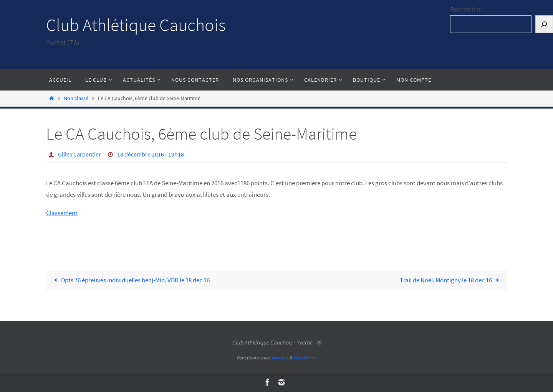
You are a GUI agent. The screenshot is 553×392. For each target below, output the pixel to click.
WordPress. (305, 358)
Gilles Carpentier (79, 154)
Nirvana (280, 358)
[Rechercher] (544, 24)
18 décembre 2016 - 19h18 (151, 154)
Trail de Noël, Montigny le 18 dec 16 (451, 280)
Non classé (76, 98)
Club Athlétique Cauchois (136, 25)
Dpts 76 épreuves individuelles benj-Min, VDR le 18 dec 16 (130, 280)
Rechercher (465, 9)
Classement (62, 213)
